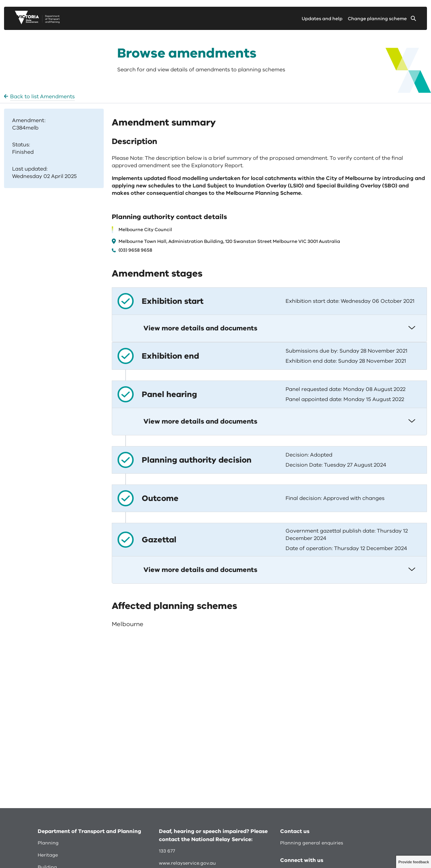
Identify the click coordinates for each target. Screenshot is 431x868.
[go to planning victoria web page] (37, 23)
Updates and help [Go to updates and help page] (322, 19)
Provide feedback (414, 862)
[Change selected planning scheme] (382, 20)
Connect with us (302, 860)
